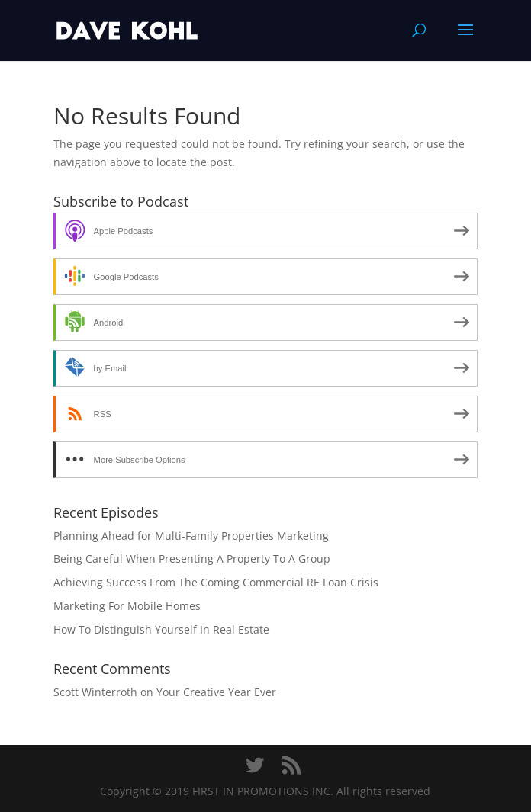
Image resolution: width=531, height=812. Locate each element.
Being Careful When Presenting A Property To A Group (192, 558)
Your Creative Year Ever (216, 692)
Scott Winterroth (95, 692)
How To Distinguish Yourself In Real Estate (161, 629)
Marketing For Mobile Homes (127, 606)
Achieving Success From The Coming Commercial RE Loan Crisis (216, 582)
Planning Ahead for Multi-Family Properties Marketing (191, 536)
